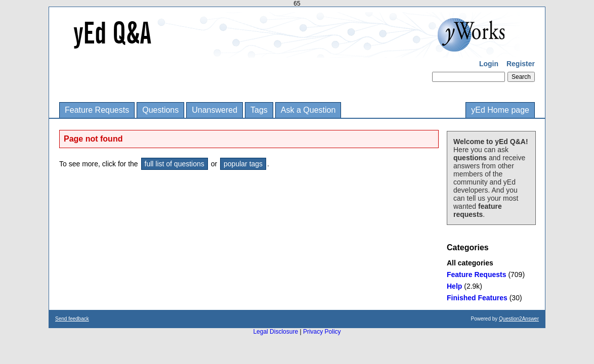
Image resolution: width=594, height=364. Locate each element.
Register (521, 64)
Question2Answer (519, 319)
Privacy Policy (322, 332)
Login (489, 64)
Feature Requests (97, 110)
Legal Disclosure (275, 332)
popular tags (243, 164)
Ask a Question (308, 110)
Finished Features (477, 298)
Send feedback (72, 319)
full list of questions (175, 164)
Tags (259, 110)
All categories (470, 263)
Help (454, 286)
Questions (160, 110)
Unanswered (215, 110)
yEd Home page (500, 110)
